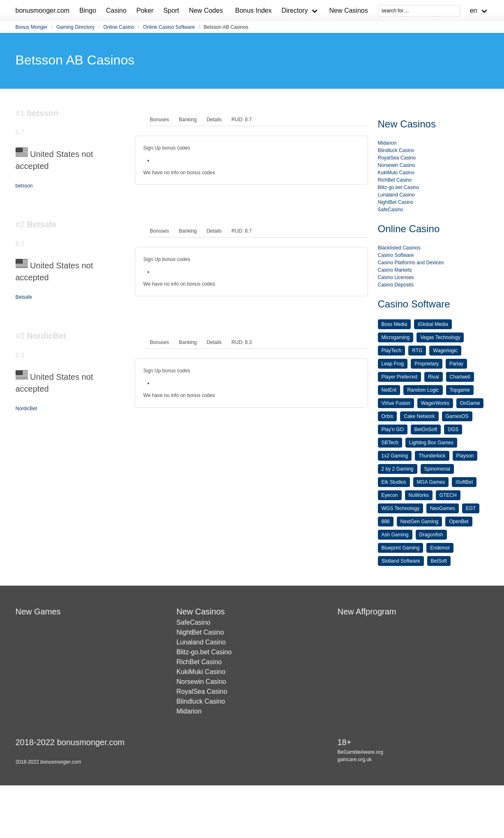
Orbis (388, 416)
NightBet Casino (396, 202)
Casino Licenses (396, 277)
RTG (417, 351)
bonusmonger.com (43, 10)
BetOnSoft (426, 429)
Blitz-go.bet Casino (399, 187)
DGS (453, 429)
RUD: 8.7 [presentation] (242, 120)
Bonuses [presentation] (160, 120)
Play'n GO (393, 429)
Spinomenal (437, 469)
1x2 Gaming (395, 456)
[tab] (160, 120)
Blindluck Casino (396, 150)
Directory (295, 10)
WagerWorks (435, 403)
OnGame (470, 403)
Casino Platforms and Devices (411, 263)
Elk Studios (394, 482)
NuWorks (419, 495)
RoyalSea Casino (397, 158)
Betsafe (24, 297)
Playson (465, 456)
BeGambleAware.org (360, 752)
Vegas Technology (440, 337)
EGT (471, 508)
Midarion (387, 143)
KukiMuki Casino (396, 173)
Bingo (88, 10)
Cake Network (419, 416)
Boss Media (395, 324)
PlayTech (392, 351)
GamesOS (457, 416)
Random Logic (423, 390)
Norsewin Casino (397, 165)
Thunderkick (432, 456)
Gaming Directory (75, 27)
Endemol (440, 548)
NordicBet (26, 409)
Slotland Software (401, 561)
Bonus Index (253, 10)
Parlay (456, 364)
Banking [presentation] (188, 120)
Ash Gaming (395, 535)
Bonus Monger (32, 27)
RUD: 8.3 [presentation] (242, 342)
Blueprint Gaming (401, 548)
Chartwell (460, 377)
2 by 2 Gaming (398, 469)
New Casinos (348, 10)
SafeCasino (391, 210)
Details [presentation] (214, 120)
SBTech (390, 443)
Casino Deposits (396, 285)
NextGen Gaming (420, 522)
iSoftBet (464, 482)
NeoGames (443, 508)
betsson (24, 186)
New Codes (206, 10)
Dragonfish (431, 535)
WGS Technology (401, 508)
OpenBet (459, 522)
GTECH (448, 495)
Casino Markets (395, 270)
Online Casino (119, 27)
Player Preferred (399, 377)
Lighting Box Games (431, 443)
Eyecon (390, 495)
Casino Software (396, 255)
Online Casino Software (169, 27)
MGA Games (431, 482)
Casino (116, 10)
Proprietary (427, 364)
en (474, 10)
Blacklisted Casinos (399, 248)
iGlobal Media (433, 324)
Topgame (460, 390)
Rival (434, 377)
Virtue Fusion (396, 403)
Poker (145, 10)
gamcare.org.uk (354, 760)
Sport (171, 10)
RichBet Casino (395, 180)
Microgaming (396, 337)
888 (386, 522)
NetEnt (389, 390)
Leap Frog (393, 364)
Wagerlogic (445, 351)
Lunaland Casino (396, 195)
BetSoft (439, 561)
